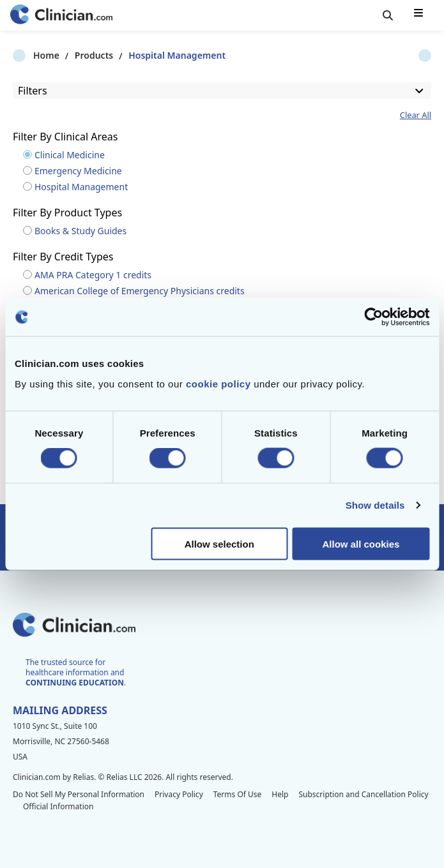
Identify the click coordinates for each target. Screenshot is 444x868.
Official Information (58, 806)
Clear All (416, 115)
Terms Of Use (238, 794)
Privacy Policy (179, 794)
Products (73, 55)
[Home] (61, 16)
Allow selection (219, 543)
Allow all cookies (361, 543)
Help (280, 794)
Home (26, 55)
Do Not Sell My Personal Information (79, 794)
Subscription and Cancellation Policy (363, 794)
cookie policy (218, 383)
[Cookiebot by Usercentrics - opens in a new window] (373, 317)
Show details (375, 505)
